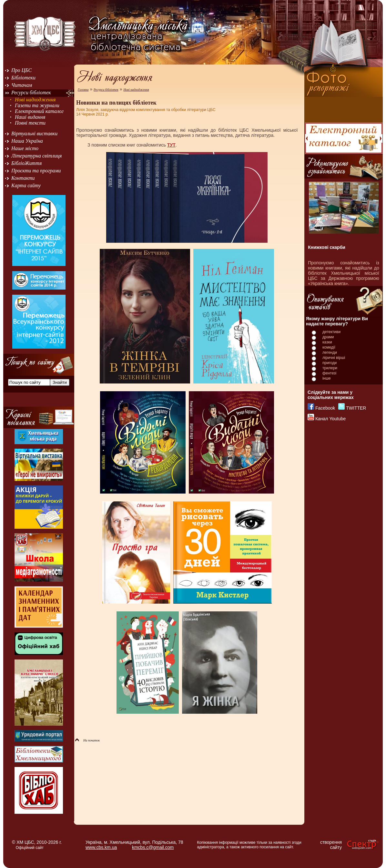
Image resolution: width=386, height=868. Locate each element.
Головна (83, 90)
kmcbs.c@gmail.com (153, 847)
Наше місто (25, 148)
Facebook (325, 408)
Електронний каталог (39, 111)
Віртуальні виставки (34, 133)
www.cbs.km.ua (101, 847)
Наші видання (30, 117)
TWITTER (356, 408)
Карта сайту (26, 185)
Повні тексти (30, 123)
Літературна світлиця (36, 156)
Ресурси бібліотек (31, 92)
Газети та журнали (37, 105)
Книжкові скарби (327, 247)
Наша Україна (27, 141)
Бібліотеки (23, 78)
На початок (87, 740)
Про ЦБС (21, 70)
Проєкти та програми (36, 171)
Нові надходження (35, 100)
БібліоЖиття (26, 163)
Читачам (22, 85)
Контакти (23, 178)
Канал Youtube (330, 419)
